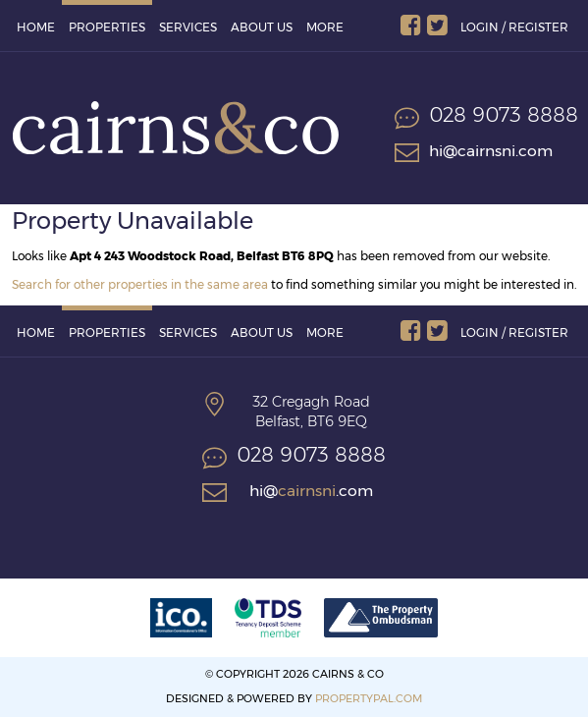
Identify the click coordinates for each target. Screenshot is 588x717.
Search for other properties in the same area (140, 284)
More (325, 27)
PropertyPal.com (369, 698)
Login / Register (514, 27)
